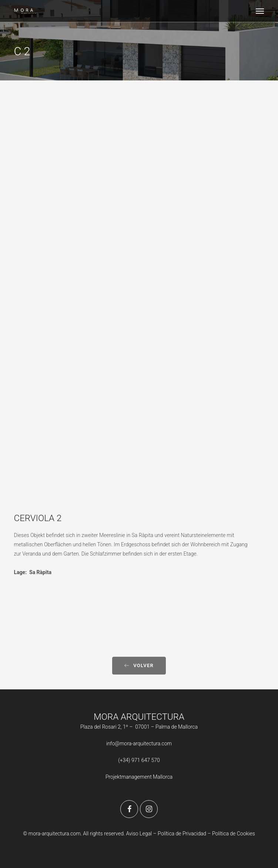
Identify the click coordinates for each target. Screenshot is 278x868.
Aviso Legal (139, 834)
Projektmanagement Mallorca (139, 777)
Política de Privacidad (182, 834)
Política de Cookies (234, 834)
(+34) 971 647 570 (139, 760)
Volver (139, 665)
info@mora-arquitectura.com (139, 743)
